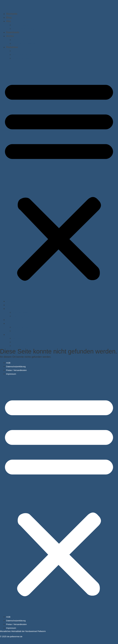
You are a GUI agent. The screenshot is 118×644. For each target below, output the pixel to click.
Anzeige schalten (21, 58)
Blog (9, 18)
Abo (9, 21)
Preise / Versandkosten (16, 370)
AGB (8, 363)
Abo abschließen (21, 25)
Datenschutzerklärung (16, 367)
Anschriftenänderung (23, 29)
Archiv (10, 36)
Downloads (13, 32)
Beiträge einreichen (23, 55)
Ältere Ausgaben (21, 40)
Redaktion (12, 47)
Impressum (11, 374)
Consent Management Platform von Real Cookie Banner (33, 642)
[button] (59, 180)
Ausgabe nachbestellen (24, 44)
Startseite (12, 14)
